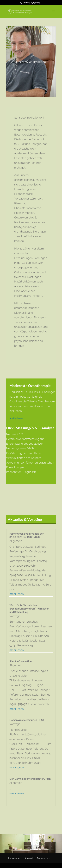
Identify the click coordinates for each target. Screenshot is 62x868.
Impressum (14, 858)
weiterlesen (17, 418)
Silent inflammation (21, 661)
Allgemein (16, 541)
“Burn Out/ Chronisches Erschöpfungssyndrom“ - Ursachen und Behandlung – (29, 608)
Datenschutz (44, 858)
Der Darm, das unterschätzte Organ (30, 779)
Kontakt (29, 858)
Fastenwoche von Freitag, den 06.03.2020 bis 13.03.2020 (27, 535)
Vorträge (15, 616)
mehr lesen (17, 594)
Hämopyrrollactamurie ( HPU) (27, 720)
